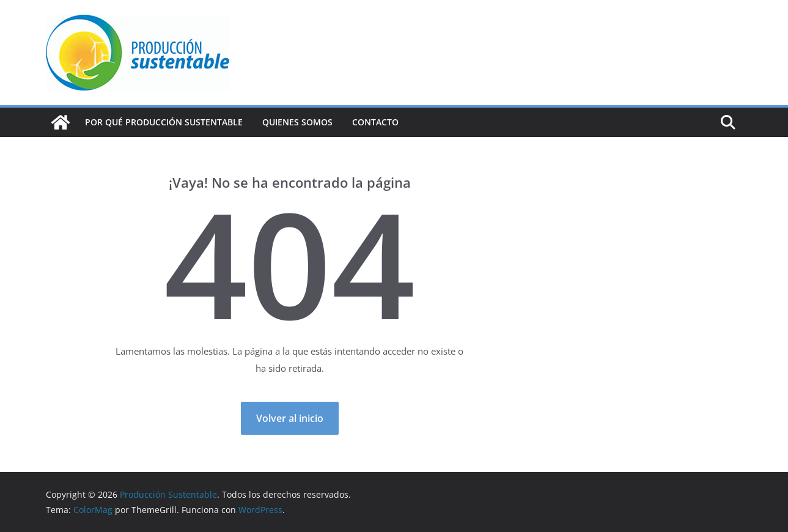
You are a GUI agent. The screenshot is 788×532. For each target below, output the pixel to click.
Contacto (375, 122)
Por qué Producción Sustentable (164, 122)
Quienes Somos (297, 122)
